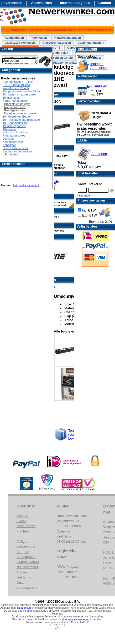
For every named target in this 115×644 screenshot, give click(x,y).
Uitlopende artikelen (67, 63)
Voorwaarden (41, 3)
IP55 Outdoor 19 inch (16, 85)
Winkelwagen (87, 76)
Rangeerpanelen (15, 107)
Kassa (82, 140)
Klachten (23, 531)
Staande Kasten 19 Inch (18, 82)
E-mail (21, 521)
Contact (105, 3)
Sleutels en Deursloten (17, 151)
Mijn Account (87, 49)
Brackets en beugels (17, 104)
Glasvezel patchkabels (20, 43)
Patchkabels (39, 38)
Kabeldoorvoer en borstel (20, 113)
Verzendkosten (89, 101)
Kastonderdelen (13, 142)
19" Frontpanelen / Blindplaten (22, 120)
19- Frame (9, 129)
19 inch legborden (14, 126)
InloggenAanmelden (99, 66)
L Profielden (10, 154)
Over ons (23, 516)
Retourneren (26, 526)
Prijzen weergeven (91, 200)
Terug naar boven (73, 434)
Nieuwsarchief (27, 567)
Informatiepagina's (75, 3)
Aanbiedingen (14, 38)
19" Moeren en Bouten (17, 117)
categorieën (24, 608)
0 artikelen (99, 86)
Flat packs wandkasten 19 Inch (22, 91)
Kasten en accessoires (18, 78)
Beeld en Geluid (62, 58)
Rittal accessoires (14, 135)
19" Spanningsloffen (15, 123)
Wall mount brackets (16, 132)
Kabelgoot (9, 145)
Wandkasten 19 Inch (16, 88)
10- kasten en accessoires (19, 94)
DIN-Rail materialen (15, 148)
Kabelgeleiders (14, 110)
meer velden (84, 196)
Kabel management (15, 101)
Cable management (91, 43)
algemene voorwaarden (76, 619)
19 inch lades (11, 98)
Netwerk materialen (68, 38)
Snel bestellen (88, 173)
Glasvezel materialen (57, 43)
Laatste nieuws (28, 562)
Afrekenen (99, 154)
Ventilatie (9, 139)
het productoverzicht (26, 185)
